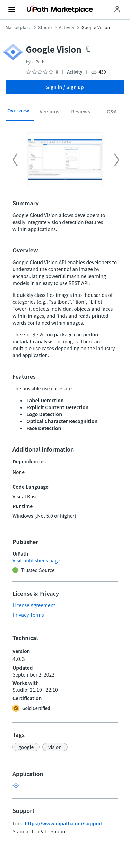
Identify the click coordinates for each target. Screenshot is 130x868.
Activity (67, 27)
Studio (45, 27)
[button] (26, 747)
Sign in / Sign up (65, 87)
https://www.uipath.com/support (64, 823)
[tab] (18, 113)
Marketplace (18, 27)
